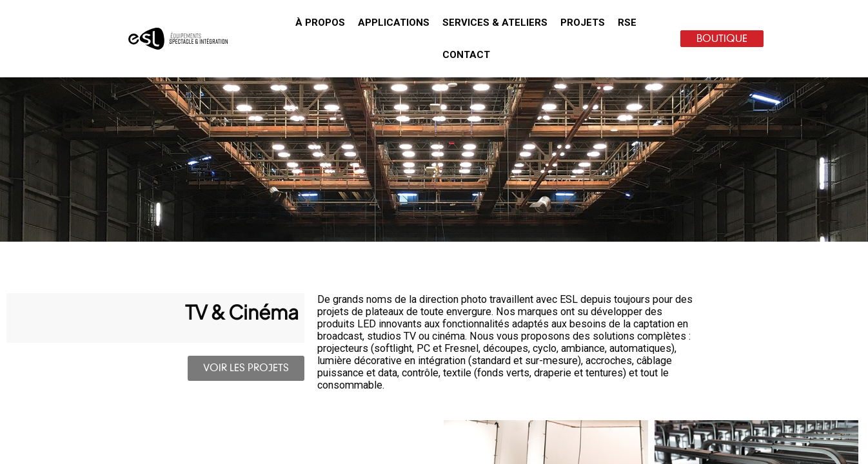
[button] (320, 23)
